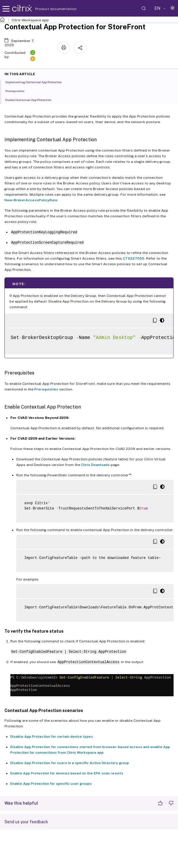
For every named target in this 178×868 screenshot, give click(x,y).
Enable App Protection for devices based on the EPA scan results (67, 773)
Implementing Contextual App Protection (37, 82)
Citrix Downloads (95, 465)
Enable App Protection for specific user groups (51, 784)
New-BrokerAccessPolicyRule (31, 200)
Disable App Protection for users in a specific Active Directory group (70, 763)
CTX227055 (133, 258)
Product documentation (48, 9)
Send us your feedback (26, 822)
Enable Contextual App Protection (32, 99)
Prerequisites (46, 389)
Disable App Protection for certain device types (52, 737)
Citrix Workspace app (30, 20)
